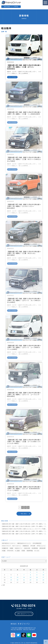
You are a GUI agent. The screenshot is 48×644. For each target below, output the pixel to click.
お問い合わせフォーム (23, 614)
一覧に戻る (23, 514)
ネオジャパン (20, 624)
